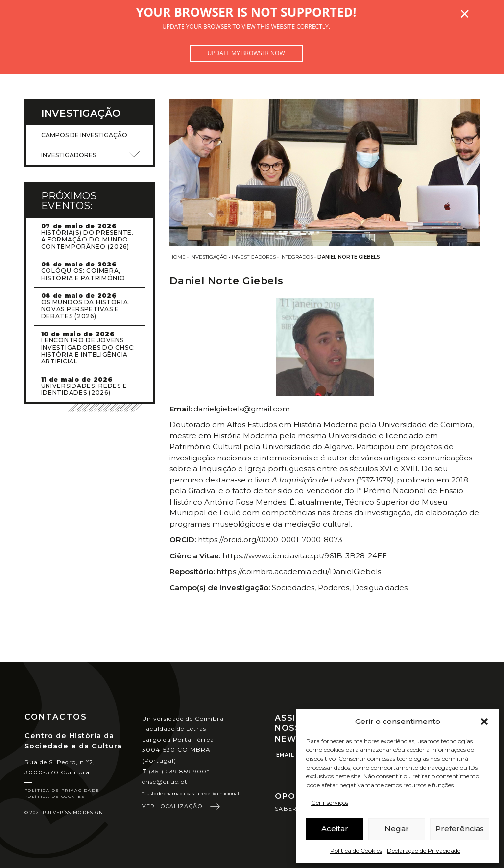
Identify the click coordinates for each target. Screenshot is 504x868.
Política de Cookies (356, 851)
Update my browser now (246, 53)
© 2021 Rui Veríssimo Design (64, 812)
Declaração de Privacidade (424, 851)
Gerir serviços (330, 803)
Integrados (297, 257)
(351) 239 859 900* (176, 771)
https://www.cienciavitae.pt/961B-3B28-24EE (305, 556)
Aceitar (335, 829)
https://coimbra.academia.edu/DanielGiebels (299, 571)
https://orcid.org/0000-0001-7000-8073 (270, 540)
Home (178, 257)
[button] (484, 722)
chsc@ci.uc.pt (165, 782)
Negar (397, 829)
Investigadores (254, 257)
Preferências (460, 829)
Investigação (209, 257)
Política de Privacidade (62, 790)
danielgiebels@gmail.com (242, 409)
